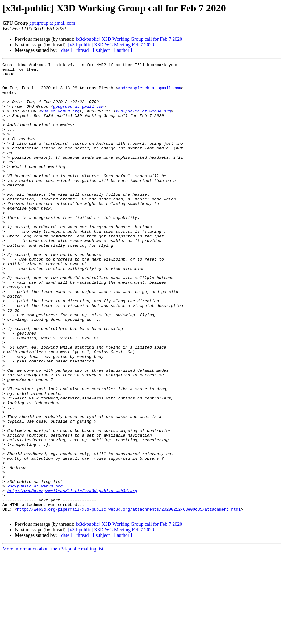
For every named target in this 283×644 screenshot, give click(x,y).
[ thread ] (83, 50)
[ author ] (123, 50)
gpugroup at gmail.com (52, 23)
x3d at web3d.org (60, 121)
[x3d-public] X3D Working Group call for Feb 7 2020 (129, 39)
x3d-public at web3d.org (143, 121)
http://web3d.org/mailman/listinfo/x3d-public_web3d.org (72, 577)
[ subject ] (103, 50)
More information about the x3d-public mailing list (53, 639)
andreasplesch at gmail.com (149, 93)
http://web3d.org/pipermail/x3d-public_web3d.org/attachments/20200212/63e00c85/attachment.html (129, 599)
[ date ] (65, 50)
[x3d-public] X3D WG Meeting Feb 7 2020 (111, 45)
